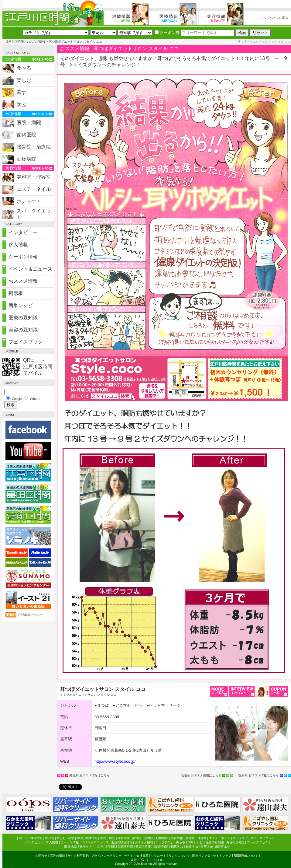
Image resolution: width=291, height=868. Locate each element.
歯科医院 (26, 135)
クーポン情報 (23, 257)
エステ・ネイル (34, 189)
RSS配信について (31, 615)
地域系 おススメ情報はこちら (201, 775)
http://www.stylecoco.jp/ (115, 761)
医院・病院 (29, 123)
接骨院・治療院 (34, 147)
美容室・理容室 (34, 177)
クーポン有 (167, 33)
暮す (22, 92)
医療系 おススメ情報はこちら (259, 775)
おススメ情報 (36, 42)
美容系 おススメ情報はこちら (89, 775)
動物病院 (26, 159)
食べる (24, 68)
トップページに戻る (274, 18)
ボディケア (29, 201)
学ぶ (22, 105)
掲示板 (16, 293)
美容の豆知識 (23, 330)
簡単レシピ (21, 305)
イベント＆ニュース (30, 269)
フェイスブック (26, 342)
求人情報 (18, 245)
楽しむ (24, 80)
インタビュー (23, 232)
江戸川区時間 (15, 42)
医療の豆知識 (23, 318)
